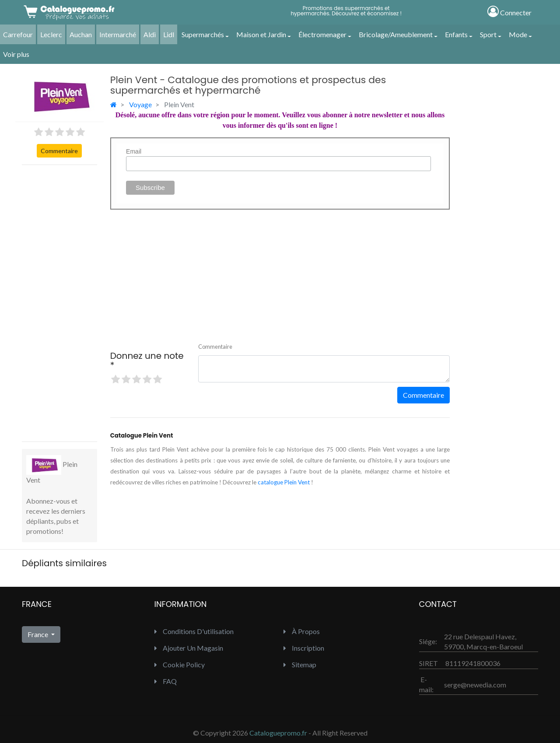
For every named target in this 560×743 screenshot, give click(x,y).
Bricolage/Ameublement (396, 34)
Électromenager (322, 34)
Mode (518, 34)
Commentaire (59, 151)
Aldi (150, 34)
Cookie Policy (180, 664)
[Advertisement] (59, 303)
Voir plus (16, 54)
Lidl (169, 34)
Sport (488, 34)
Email (134, 151)
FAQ (166, 681)
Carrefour (18, 34)
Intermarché (118, 34)
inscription (304, 648)
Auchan (81, 34)
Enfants (456, 34)
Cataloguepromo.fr (278, 733)
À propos (302, 631)
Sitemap (300, 664)
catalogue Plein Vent (284, 482)
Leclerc (51, 34)
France (38, 634)
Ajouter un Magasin (189, 648)
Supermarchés (203, 34)
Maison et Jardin (261, 34)
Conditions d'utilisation (194, 631)
